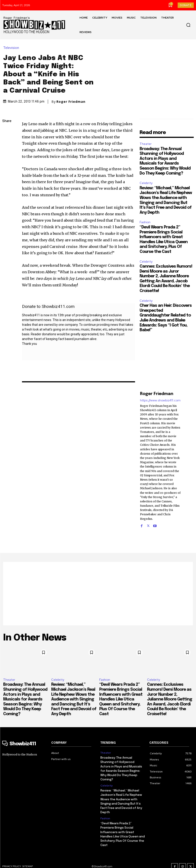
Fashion (145, 222)
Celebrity (146, 183)
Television (12, 48)
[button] (188, 25)
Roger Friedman (71, 102)
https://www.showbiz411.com (160, 400)
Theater (146, 144)
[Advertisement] (98, 594)
